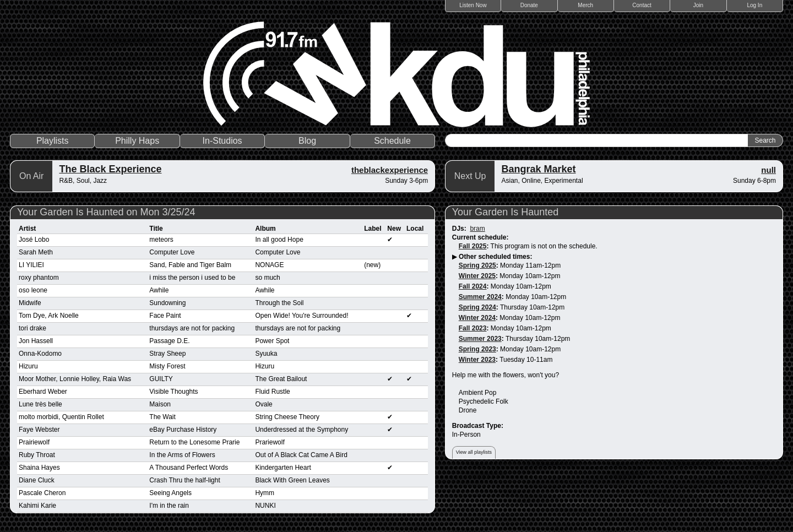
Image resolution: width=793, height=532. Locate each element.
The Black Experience (110, 169)
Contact (642, 5)
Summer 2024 (480, 297)
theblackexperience (390, 170)
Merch (585, 5)
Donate (529, 5)
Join (698, 5)
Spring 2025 (477, 265)
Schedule (392, 141)
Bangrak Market (538, 169)
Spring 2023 (477, 349)
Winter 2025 (477, 276)
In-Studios (222, 141)
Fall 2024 (473, 286)
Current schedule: (480, 237)
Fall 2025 (473, 246)
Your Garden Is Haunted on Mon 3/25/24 (106, 212)
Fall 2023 (473, 328)
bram (477, 229)
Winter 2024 (477, 318)
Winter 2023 (477, 360)
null (768, 170)
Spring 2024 (477, 307)
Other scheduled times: (495, 257)
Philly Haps (137, 141)
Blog (307, 141)
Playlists (53, 141)
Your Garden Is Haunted (505, 212)
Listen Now (473, 5)
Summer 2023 (480, 339)
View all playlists (474, 452)
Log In (754, 5)
